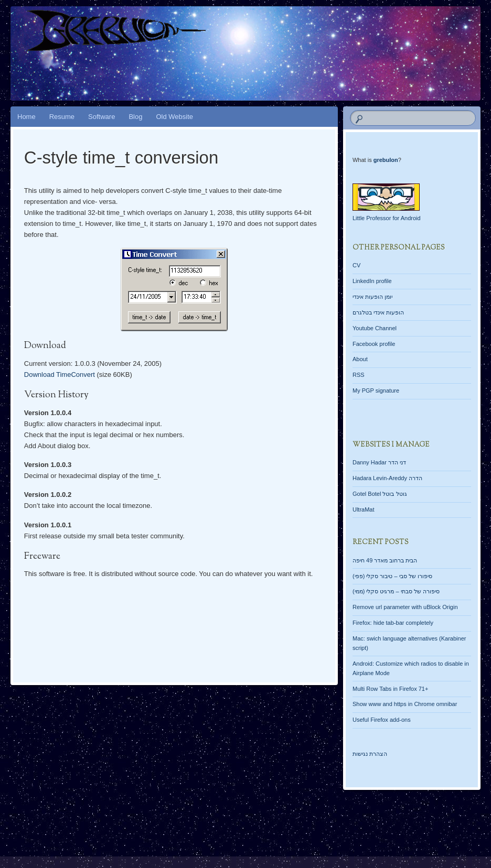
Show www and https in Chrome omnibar (405, 704)
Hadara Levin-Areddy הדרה (387, 478)
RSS (359, 375)
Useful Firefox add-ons (382, 720)
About (360, 359)
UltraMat (364, 509)
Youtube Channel (375, 328)
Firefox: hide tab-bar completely (393, 623)
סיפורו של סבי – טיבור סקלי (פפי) (392, 576)
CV (356, 265)
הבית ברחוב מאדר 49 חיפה (385, 560)
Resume (62, 117)
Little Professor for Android (387, 218)
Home (26, 117)
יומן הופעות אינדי (372, 297)
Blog (135, 117)
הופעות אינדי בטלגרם (378, 312)
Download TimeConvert (60, 375)
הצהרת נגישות (370, 754)
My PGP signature (376, 390)
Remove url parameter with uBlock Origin (405, 607)
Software (102, 117)
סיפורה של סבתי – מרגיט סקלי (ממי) (396, 591)
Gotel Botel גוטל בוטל (380, 494)
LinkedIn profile (372, 281)
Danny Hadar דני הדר (379, 462)
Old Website (174, 117)
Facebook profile (374, 344)
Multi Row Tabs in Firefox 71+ (390, 689)
